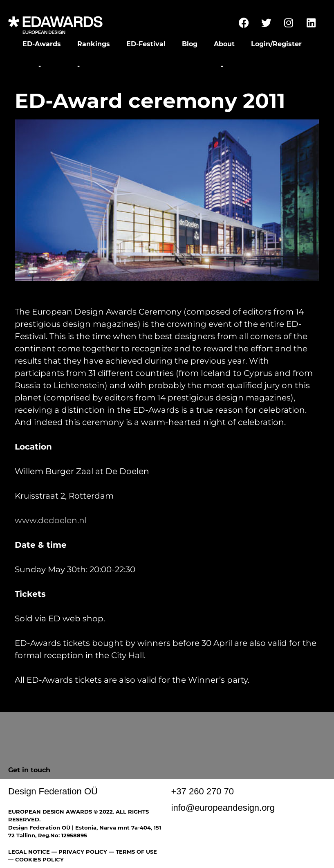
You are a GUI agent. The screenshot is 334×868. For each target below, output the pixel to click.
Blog (190, 44)
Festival (59, 66)
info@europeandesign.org (223, 808)
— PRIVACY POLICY (78, 852)
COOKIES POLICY (39, 859)
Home (26, 66)
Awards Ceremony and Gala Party (150, 66)
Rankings (94, 44)
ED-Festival (146, 44)
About (224, 44)
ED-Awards (42, 44)
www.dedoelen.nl (51, 520)
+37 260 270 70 (203, 791)
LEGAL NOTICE (29, 852)
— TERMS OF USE (133, 852)
